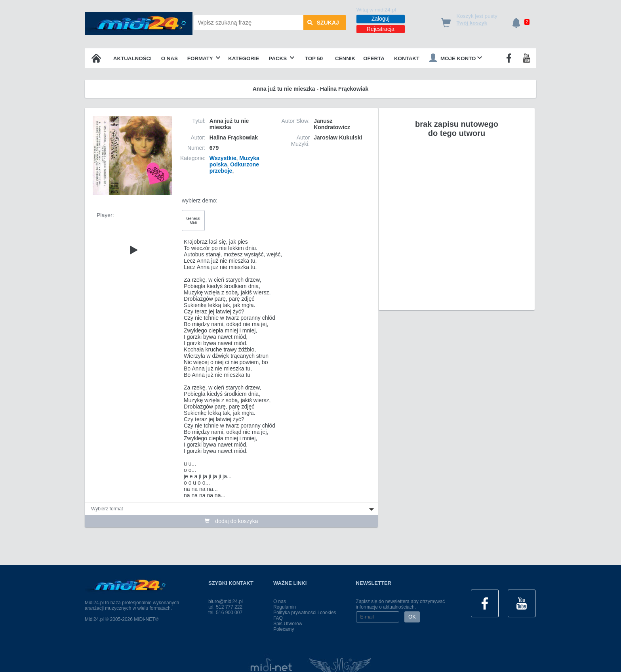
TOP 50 (314, 58)
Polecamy (284, 629)
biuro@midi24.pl (226, 601)
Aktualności (132, 58)
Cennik (345, 58)
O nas (170, 58)
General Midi (193, 221)
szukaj (323, 23)
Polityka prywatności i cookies (305, 613)
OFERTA (374, 58)
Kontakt (407, 58)
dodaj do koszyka (231, 521)
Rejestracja (381, 29)
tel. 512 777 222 (225, 607)
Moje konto (455, 58)
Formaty (204, 58)
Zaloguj (381, 19)
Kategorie (244, 58)
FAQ (278, 618)
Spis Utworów (288, 624)
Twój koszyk (472, 23)
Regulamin (285, 607)
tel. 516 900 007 (225, 613)
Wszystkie (223, 158)
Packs (281, 58)
